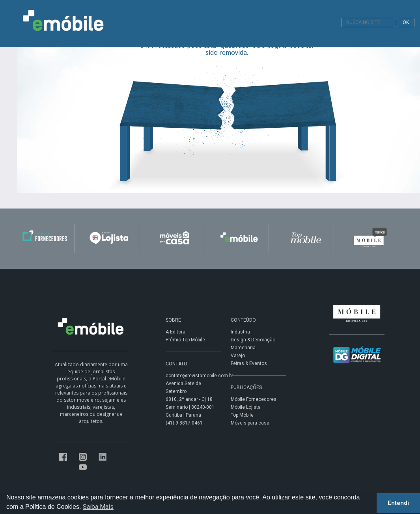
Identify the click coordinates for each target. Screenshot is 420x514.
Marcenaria (243, 348)
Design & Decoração (253, 340)
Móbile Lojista (246, 407)
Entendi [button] (398, 503)
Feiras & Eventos (249, 363)
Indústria (240, 332)
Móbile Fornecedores (254, 399)
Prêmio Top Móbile (185, 340)
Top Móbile (242, 415)
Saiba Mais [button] (98, 507)
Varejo (238, 356)
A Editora (175, 332)
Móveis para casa (250, 423)
